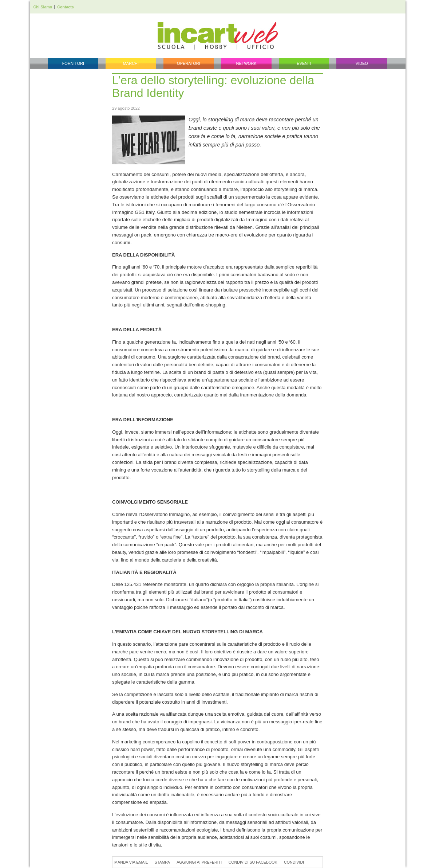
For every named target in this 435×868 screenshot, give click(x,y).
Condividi (294, 862)
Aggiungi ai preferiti (199, 862)
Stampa (162, 862)
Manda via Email (131, 862)
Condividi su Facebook (253, 862)
